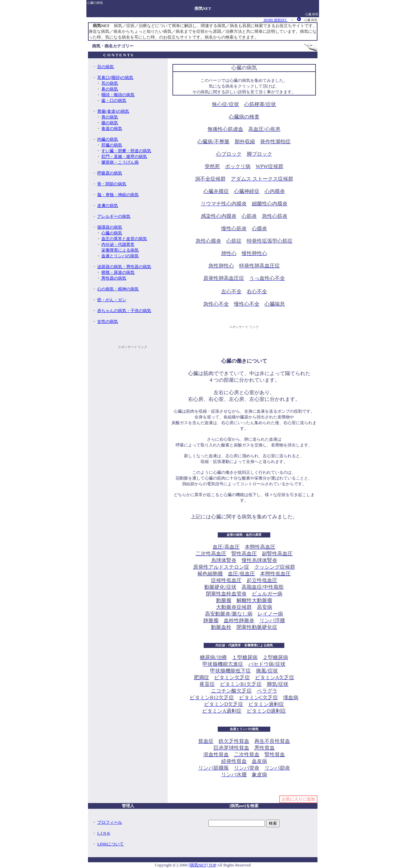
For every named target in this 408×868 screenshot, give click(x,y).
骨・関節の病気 (112, 184)
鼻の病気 (110, 89)
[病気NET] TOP (203, 865)
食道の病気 (112, 128)
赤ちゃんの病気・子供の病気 (124, 311)
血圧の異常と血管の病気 (124, 239)
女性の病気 (108, 321)
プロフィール (110, 822)
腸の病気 (110, 123)
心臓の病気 (112, 233)
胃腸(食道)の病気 (113, 111)
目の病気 (106, 67)
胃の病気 (110, 117)
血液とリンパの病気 (120, 256)
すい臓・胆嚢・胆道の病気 (126, 151)
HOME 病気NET (275, 20)
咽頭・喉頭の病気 (118, 95)
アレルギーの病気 (114, 216)
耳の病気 (110, 83)
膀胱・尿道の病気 (118, 272)
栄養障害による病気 (120, 250)
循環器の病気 (110, 227)
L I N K (104, 833)
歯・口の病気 (114, 100)
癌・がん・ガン (112, 300)
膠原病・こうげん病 (120, 162)
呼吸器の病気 (110, 173)
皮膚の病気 (108, 206)
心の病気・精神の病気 (118, 289)
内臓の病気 (108, 139)
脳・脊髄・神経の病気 (118, 195)
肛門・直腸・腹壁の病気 (124, 157)
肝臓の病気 (112, 145)
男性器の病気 (113, 278)
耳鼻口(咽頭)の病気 (115, 78)
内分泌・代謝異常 (118, 244)
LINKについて (110, 844)
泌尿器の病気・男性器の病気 (124, 267)
